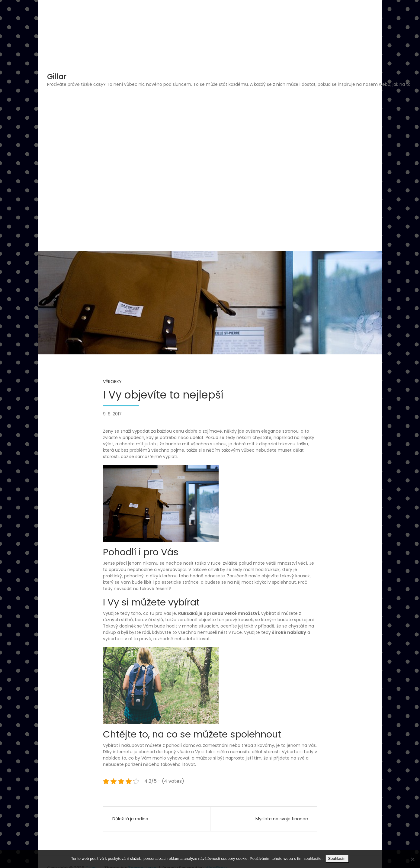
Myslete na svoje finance (282, 819)
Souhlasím (337, 858)
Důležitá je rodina (130, 819)
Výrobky (112, 382)
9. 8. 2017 (112, 414)
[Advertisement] (229, 133)
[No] (412, 859)
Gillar (57, 77)
